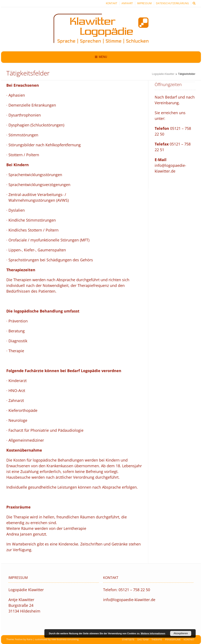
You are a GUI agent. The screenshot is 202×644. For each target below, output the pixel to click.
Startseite (128, 639)
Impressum (144, 3)
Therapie (157, 639)
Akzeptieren (181, 633)
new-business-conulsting (65, 639)
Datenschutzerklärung (172, 3)
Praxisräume (173, 639)
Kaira (29, 639)
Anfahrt (127, 3)
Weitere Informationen (153, 633)
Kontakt (112, 3)
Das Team (143, 639)
